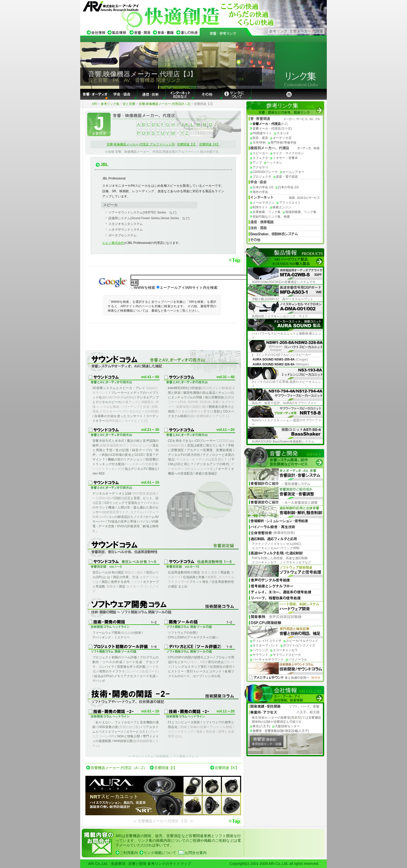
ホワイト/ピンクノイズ (299, 645)
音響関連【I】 (187, 144)
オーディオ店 (282, 138)
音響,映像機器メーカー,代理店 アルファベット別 (141, 144)
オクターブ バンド (265, 645)
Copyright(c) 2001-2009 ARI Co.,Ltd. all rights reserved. (274, 864)
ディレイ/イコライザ (267, 641)
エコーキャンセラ (285, 650)
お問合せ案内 (196, 853)
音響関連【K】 (209, 144)
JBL (104, 165)
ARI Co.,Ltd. (98, 864)
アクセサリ (260, 167)
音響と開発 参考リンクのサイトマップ (160, 864)
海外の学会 (260, 192)
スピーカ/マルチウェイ (302, 641)
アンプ (257, 163)
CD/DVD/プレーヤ (265, 172)
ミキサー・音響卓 (285, 158)
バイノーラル (298, 659)
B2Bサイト (260, 207)
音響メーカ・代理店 (272, 129)
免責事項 (118, 864)
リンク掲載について (160, 853)
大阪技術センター (287, 726)
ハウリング (260, 650)
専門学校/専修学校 (283, 143)
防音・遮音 (260, 138)
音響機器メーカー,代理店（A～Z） (119, 768)
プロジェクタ (262, 177)
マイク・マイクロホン (288, 153)
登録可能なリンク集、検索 (271, 217)
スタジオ (283, 133)
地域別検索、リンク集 (301, 212)
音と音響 (129, 104)
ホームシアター (293, 172)
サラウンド (260, 655)
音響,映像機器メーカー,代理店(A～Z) (165, 104)
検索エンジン (282, 207)
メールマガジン (263, 203)
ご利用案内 (129, 853)
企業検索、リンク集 (267, 212)
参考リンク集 (110, 104)
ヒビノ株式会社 (113, 243)
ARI (94, 104)
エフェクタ (260, 158)
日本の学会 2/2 (288, 187)
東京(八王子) (261, 726)
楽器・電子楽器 (287, 177)
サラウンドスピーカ (287, 655)
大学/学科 (259, 143)
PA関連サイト (262, 133)
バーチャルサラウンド (268, 659)
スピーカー (260, 153)
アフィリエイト (290, 203)
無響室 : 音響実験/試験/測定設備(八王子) (281, 731)
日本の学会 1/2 (263, 187)
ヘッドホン (274, 163)
